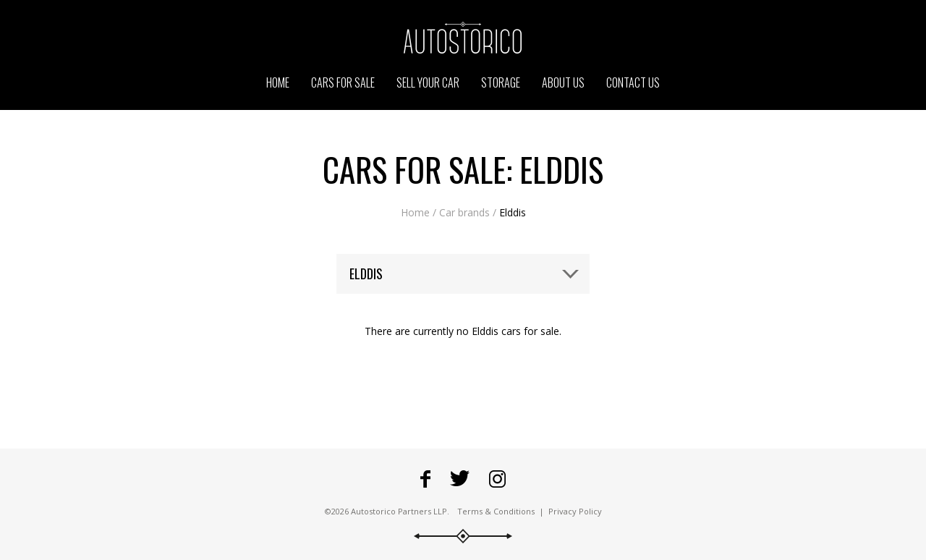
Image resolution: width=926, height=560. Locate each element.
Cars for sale (343, 82)
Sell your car (428, 82)
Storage (501, 82)
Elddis (513, 212)
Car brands (464, 212)
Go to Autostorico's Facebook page (425, 479)
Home (415, 212)
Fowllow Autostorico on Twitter (460, 479)
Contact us (633, 82)
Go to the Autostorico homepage (463, 38)
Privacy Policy (575, 511)
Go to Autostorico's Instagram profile (497, 479)
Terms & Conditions (496, 511)
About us (563, 82)
